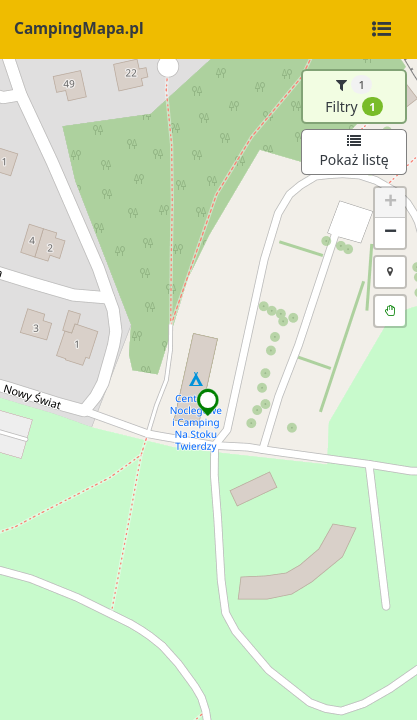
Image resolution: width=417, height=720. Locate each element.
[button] (208, 402)
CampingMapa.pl (78, 28)
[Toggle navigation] (381, 30)
